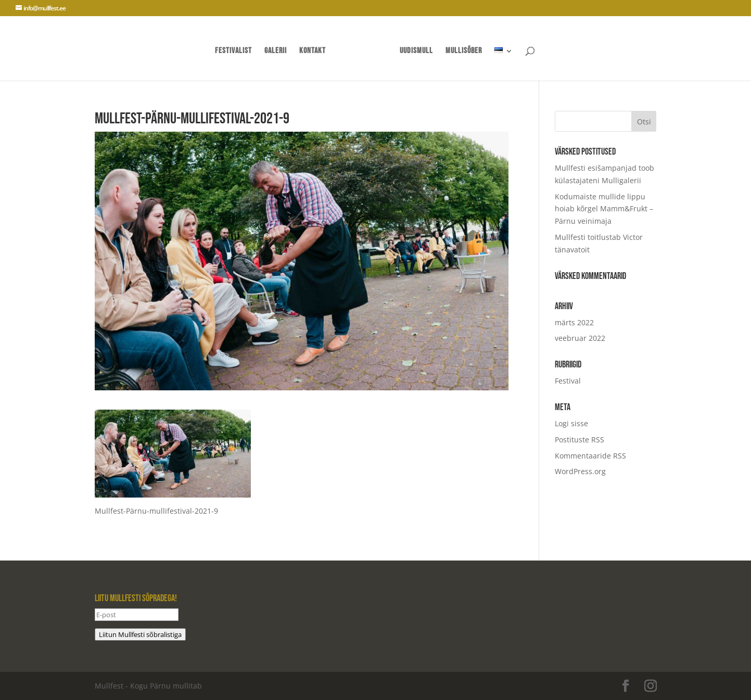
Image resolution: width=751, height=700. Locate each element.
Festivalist (233, 52)
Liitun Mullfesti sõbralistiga (140, 634)
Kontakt (313, 52)
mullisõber (464, 52)
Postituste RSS (580, 440)
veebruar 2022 (580, 338)
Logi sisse (571, 423)
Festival (568, 381)
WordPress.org (580, 471)
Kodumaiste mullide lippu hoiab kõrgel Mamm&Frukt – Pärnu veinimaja (604, 209)
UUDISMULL (416, 52)
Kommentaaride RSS (590, 456)
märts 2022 (574, 322)
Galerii (276, 52)
